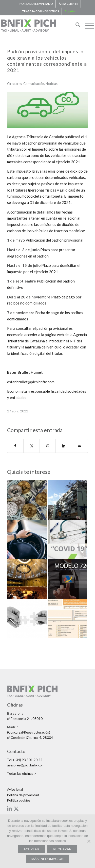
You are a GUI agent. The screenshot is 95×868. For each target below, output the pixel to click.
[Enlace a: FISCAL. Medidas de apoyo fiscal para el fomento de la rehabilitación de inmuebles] (67, 500)
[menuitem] (36, 4)
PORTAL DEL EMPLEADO (36, 4)
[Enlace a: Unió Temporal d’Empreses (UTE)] (27, 619)
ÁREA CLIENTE (68, 4)
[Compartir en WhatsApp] (48, 446)
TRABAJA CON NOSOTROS (41, 11)
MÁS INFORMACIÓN (48, 859)
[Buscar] (75, 26)
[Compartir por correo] (80, 446)
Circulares (14, 84)
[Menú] (87, 26)
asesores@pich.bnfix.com (26, 765)
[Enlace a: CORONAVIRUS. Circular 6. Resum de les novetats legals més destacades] (67, 539)
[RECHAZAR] (89, 841)
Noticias (52, 84)
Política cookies (19, 800)
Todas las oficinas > (22, 773)
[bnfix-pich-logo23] (38, 26)
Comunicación (34, 84)
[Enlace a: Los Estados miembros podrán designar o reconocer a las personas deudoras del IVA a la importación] (27, 579)
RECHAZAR (62, 849)
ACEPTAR (31, 849)
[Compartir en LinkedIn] (64, 446)
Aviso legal (15, 789)
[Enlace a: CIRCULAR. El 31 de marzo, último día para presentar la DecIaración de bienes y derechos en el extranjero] (67, 579)
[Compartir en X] (31, 446)
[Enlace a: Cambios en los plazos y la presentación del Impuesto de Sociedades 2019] (67, 619)
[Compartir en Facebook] (15, 446)
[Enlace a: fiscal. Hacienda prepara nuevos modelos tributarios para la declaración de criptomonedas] (27, 500)
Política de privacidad (23, 795)
